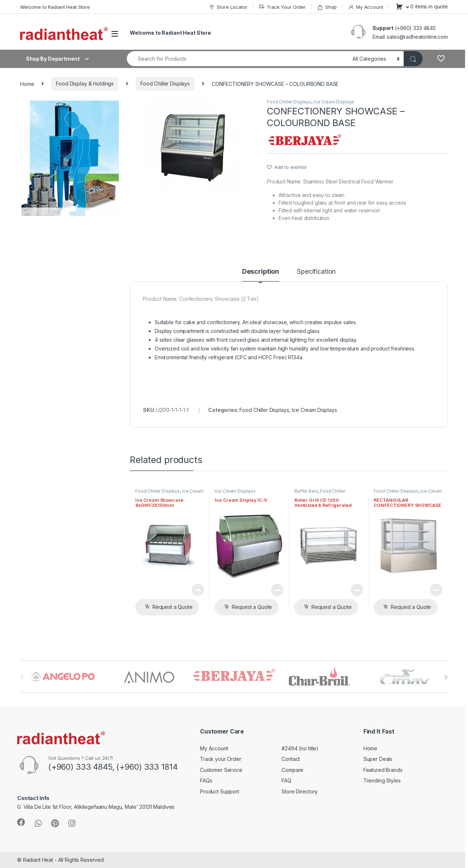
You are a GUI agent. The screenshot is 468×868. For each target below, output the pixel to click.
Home (27, 84)
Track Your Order (282, 7)
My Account (365, 7)
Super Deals (378, 759)
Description (261, 272)
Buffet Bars (306, 491)
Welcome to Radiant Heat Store (55, 7)
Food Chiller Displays (165, 84)
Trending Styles (382, 780)
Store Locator (228, 7)
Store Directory (300, 791)
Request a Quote (173, 607)
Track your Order (221, 759)
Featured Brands (383, 770)
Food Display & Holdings (85, 84)
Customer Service (221, 770)
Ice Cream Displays (334, 102)
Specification (316, 272)
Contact (291, 759)
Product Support (220, 791)
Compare (292, 770)
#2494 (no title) (300, 748)
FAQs (206, 780)
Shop (327, 7)
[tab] (261, 275)
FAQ (286, 780)
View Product (198, 590)
